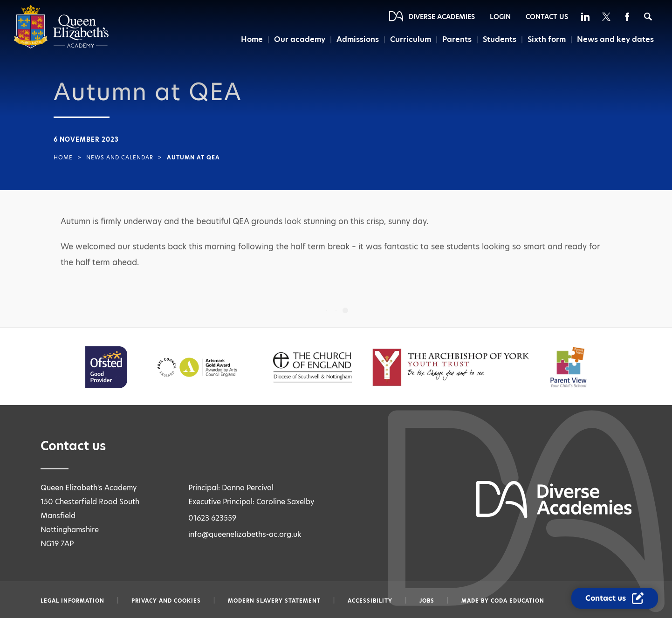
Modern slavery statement (274, 601)
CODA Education (518, 601)
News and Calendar (120, 158)
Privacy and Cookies (166, 601)
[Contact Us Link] (615, 598)
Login (500, 17)
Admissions (358, 39)
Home (252, 39)
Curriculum (411, 39)
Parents (457, 39)
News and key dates (615, 39)
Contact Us (547, 17)
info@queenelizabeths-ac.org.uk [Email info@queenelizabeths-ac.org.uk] (245, 534)
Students (500, 39)
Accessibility (370, 601)
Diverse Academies (442, 17)
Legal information (72, 601)
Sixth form (547, 39)
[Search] (648, 17)
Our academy (300, 39)
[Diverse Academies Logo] (61, 46)
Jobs (427, 601)
